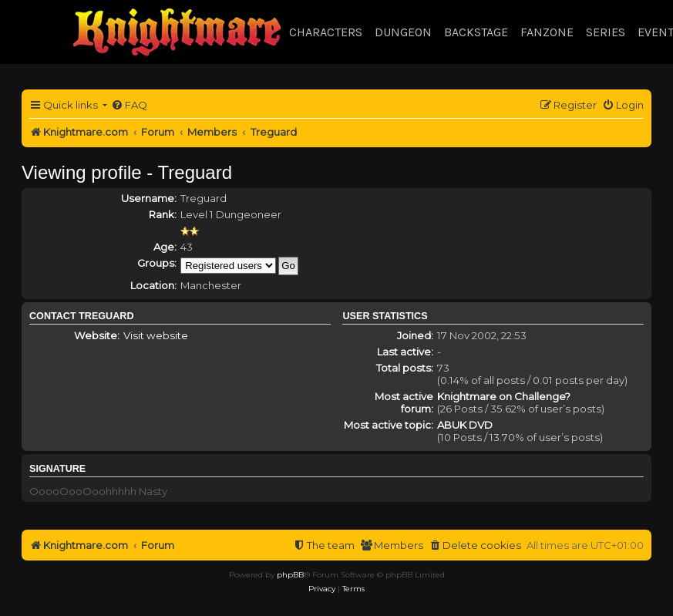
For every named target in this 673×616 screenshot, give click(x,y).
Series (606, 32)
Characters (326, 32)
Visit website (156, 335)
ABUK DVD (465, 425)
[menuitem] (129, 105)
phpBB (290, 575)
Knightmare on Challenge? (504, 396)
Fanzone (547, 32)
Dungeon (403, 32)
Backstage (476, 32)
